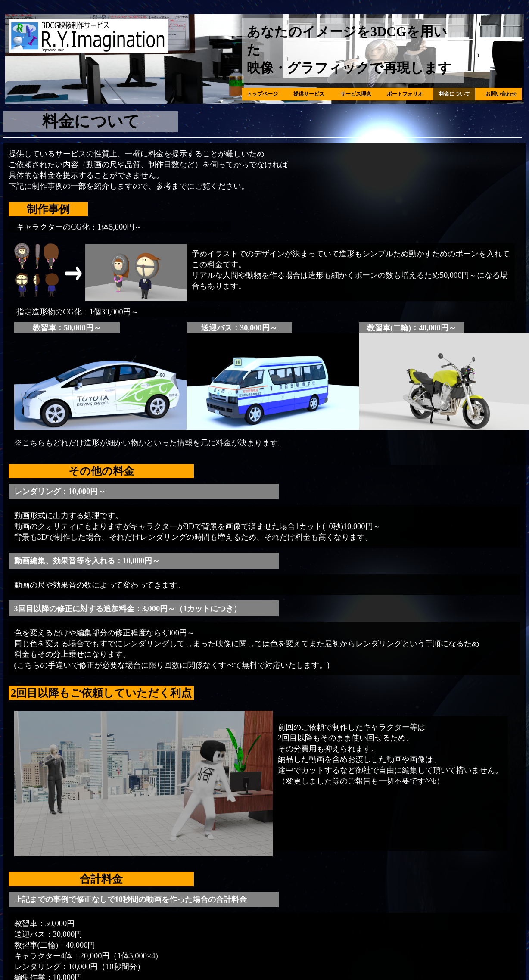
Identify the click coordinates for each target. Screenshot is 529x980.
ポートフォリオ (405, 94)
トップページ (262, 94)
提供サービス (309, 94)
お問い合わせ (501, 94)
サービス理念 (356, 94)
